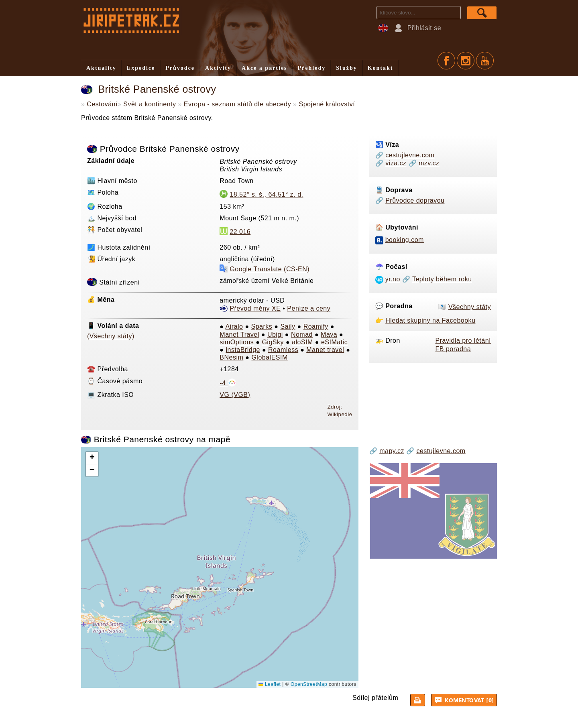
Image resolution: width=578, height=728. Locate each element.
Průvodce (180, 68)
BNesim (231, 357)
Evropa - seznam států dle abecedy (237, 104)
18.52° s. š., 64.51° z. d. (266, 194)
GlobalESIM (269, 357)
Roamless (283, 350)
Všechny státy (470, 307)
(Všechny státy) (111, 336)
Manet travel (325, 350)
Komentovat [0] (465, 700)
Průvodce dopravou (415, 200)
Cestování (102, 104)
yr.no (393, 279)
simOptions (237, 342)
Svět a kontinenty (150, 104)
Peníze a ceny (309, 308)
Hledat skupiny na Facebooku (430, 320)
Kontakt (381, 68)
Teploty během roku (442, 279)
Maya (329, 335)
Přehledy (312, 68)
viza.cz (396, 163)
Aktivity (218, 68)
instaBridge (243, 350)
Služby (346, 68)
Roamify (316, 326)
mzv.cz (429, 163)
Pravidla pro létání (463, 341)
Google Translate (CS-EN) (270, 269)
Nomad (302, 335)
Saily (288, 326)
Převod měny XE (255, 308)
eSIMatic (334, 342)
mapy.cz (392, 451)
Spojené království (327, 104)
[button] (92, 458)
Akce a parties (265, 68)
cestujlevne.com (410, 155)
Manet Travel (239, 335)
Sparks (262, 326)
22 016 (240, 232)
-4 (228, 383)
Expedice (141, 68)
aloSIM (302, 342)
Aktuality (101, 68)
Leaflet (270, 684)
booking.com (405, 240)
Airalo (234, 326)
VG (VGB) (235, 395)
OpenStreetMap (309, 684)
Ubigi (275, 335)
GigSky (273, 342)
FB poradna (453, 349)
